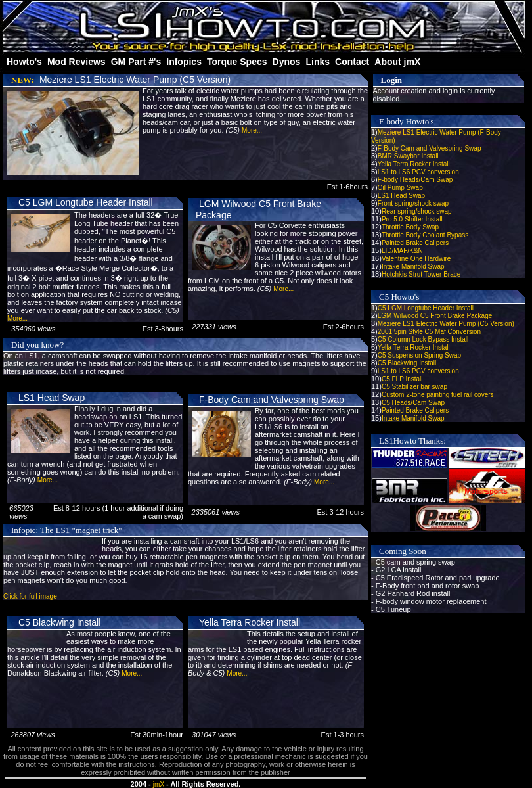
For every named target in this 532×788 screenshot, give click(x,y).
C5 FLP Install (402, 379)
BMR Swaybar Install (408, 156)
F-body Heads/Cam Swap (415, 180)
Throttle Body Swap (410, 227)
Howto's (24, 62)
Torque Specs (237, 62)
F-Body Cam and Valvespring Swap (272, 400)
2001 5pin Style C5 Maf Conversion (429, 332)
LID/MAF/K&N (402, 251)
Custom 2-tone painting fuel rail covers (438, 395)
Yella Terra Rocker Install (250, 622)
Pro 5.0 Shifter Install (412, 219)
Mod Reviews (77, 62)
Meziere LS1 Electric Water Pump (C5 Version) (135, 80)
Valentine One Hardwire (416, 259)
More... (252, 130)
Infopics (184, 62)
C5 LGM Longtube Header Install (86, 202)
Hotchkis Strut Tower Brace (421, 274)
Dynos (287, 62)
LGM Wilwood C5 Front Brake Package (435, 316)
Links (318, 62)
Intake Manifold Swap (413, 267)
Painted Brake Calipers (415, 243)
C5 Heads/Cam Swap (413, 403)
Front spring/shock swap (413, 203)
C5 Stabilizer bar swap (414, 387)
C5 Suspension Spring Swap (419, 355)
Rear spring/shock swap (417, 211)
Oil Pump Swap (400, 188)
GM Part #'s (136, 62)
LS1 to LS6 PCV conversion (418, 172)
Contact (352, 62)
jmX (159, 784)
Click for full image (30, 596)
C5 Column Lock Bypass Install (423, 339)
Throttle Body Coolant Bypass (425, 235)
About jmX (397, 62)
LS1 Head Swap (52, 398)
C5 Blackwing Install (59, 622)
